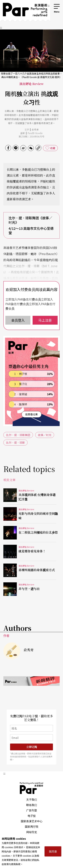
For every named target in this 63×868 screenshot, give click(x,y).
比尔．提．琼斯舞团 (18, 435)
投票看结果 (32, 414)
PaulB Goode (35, 133)
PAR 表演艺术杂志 (32, 788)
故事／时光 (45, 435)
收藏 (53, 148)
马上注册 (45, 320)
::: (49, 5)
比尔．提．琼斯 (15, 442)
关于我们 (32, 799)
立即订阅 (32, 747)
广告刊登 (32, 810)
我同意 (53, 851)
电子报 (32, 816)
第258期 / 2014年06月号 (32, 136)
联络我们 (32, 805)
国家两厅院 (32, 827)
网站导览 (32, 832)
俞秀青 (35, 130)
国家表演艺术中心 (32, 821)
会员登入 (18, 320)
